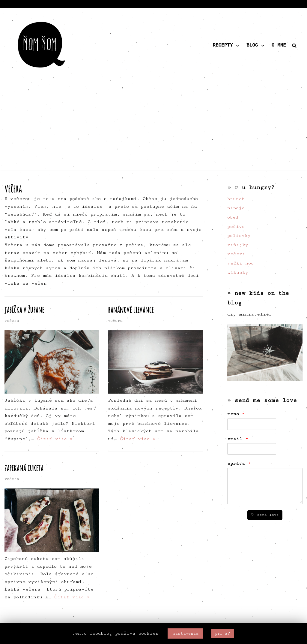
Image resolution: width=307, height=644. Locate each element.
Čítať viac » (55, 439)
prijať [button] (222, 633)
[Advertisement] (153, 128)
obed (233, 217)
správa (239, 463)
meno (236, 414)
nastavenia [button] (185, 633)
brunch (236, 199)
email (238, 439)
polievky (239, 236)
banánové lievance (131, 310)
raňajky (238, 245)
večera (12, 321)
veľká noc (240, 263)
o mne (279, 45)
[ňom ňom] (42, 46)
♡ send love (265, 515)
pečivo (236, 227)
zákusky (238, 272)
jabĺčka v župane (24, 310)
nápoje (236, 208)
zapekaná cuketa (24, 468)
